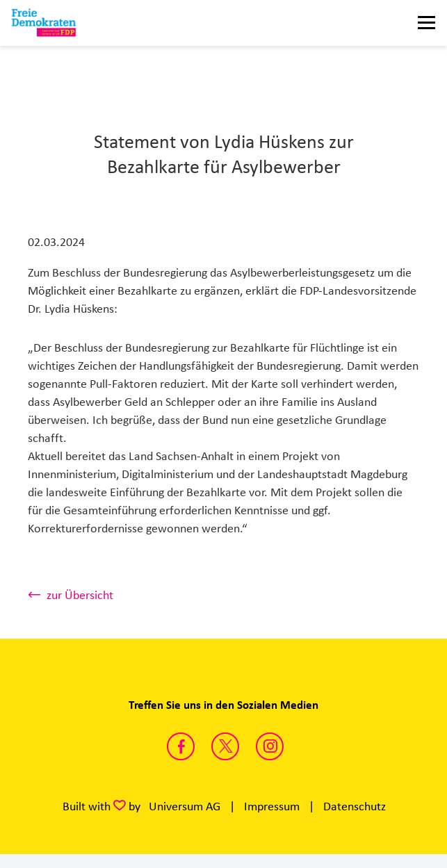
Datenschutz (355, 806)
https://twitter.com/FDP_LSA (225, 746)
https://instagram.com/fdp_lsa (270, 746)
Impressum (272, 806)
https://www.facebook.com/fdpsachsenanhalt (181, 746)
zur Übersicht (80, 595)
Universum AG (185, 806)
